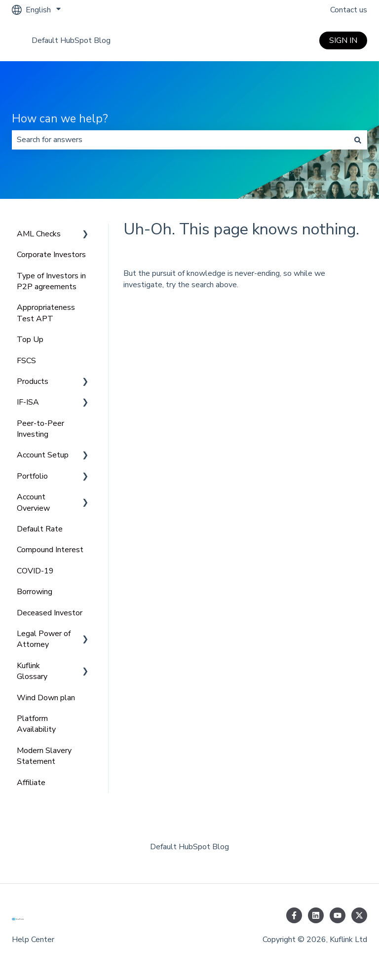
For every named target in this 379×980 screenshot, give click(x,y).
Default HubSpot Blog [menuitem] (189, 847)
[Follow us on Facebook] (294, 915)
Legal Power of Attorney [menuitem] (44, 639)
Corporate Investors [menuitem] (51, 255)
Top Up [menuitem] (30, 339)
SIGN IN (343, 40)
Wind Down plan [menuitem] (46, 698)
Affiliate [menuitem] (31, 783)
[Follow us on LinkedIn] (316, 915)
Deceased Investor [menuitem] (50, 613)
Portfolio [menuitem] (32, 476)
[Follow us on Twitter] (359, 915)
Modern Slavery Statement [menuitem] (44, 756)
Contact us (349, 10)
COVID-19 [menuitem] (35, 571)
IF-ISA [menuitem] (28, 402)
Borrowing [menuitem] (35, 592)
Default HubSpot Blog (71, 40)
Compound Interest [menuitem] (50, 550)
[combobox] (180, 140)
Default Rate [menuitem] (40, 529)
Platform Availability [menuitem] (36, 724)
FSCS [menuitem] (26, 361)
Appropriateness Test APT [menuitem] (46, 313)
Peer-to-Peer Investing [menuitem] (40, 429)
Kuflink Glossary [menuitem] (32, 671)
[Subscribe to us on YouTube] (338, 915)
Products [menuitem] (33, 381)
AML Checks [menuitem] (39, 234)
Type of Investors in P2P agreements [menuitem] (51, 281)
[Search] (358, 140)
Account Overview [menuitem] (33, 502)
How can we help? (60, 119)
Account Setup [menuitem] (43, 455)
